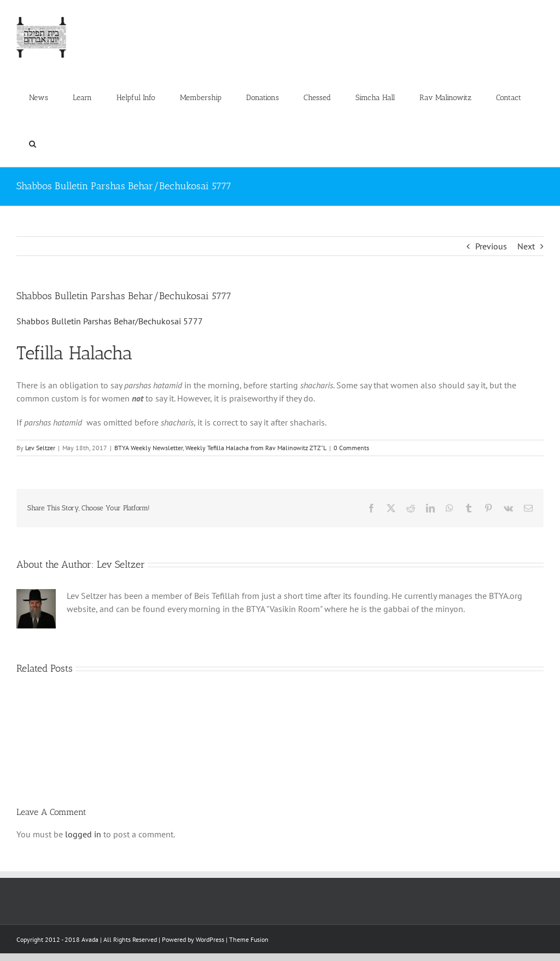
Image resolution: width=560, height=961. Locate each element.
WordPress (210, 939)
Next (526, 246)
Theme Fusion (249, 939)
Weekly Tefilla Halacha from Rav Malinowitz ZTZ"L (256, 448)
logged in (83, 834)
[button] (32, 144)
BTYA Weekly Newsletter (148, 448)
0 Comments (351, 448)
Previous (491, 246)
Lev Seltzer (40, 448)
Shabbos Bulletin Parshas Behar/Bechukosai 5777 (110, 321)
